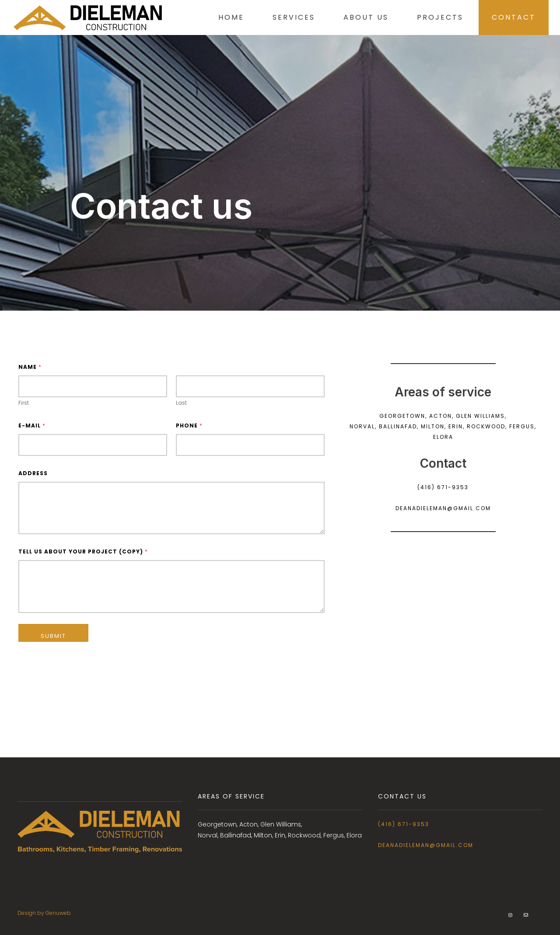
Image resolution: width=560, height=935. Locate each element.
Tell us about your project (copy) (83, 552)
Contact (507, 17)
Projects (434, 17)
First (24, 403)
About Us (360, 17)
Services (288, 17)
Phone (189, 425)
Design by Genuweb (44, 913)
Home (225, 17)
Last (181, 403)
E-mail (32, 425)
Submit (53, 636)
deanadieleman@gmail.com (426, 845)
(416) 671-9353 (404, 824)
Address (33, 473)
